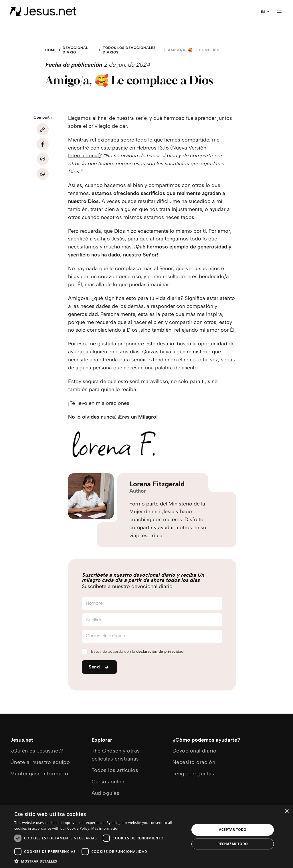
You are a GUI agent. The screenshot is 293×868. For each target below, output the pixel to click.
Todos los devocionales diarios (129, 50)
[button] (99, 861)
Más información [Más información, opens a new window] (105, 828)
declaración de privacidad (160, 651)
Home (51, 50)
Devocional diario (75, 50)
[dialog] (146, 837)
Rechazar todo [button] (233, 844)
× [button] (287, 812)
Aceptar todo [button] (233, 830)
